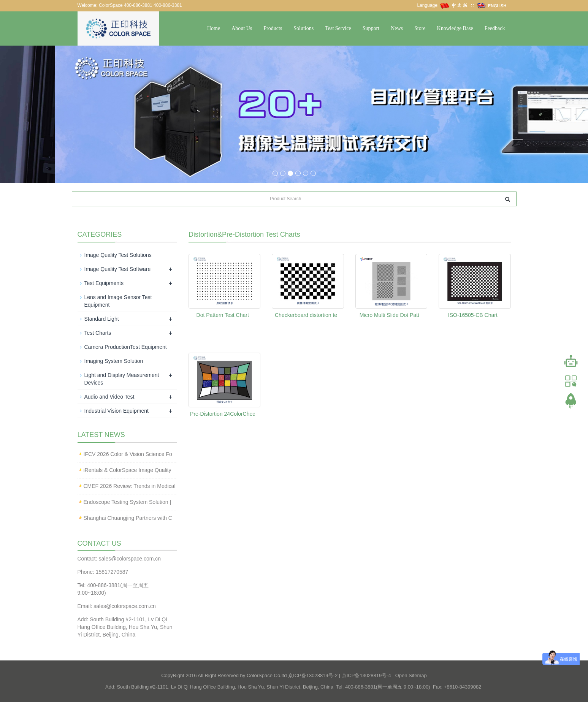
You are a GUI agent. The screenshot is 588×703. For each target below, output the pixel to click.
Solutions (304, 28)
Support (371, 28)
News (397, 28)
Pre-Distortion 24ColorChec (223, 414)
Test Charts (98, 333)
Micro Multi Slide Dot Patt (389, 315)
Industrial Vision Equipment (116, 411)
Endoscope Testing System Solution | (128, 502)
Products (273, 28)
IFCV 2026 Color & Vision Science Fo (128, 454)
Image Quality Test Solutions (118, 255)
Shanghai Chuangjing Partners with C (128, 518)
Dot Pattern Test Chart (223, 315)
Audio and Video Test (109, 397)
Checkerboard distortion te (306, 315)
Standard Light (102, 319)
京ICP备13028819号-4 (366, 676)
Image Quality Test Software (118, 269)
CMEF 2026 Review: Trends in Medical (130, 486)
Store (420, 28)
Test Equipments (104, 283)
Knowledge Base (455, 28)
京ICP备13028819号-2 (313, 676)
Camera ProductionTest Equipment (126, 347)
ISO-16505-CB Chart (473, 315)
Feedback (495, 28)
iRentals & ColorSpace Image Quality (128, 470)
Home (214, 28)
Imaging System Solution (114, 361)
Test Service (338, 28)
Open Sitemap (411, 676)
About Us (242, 28)
